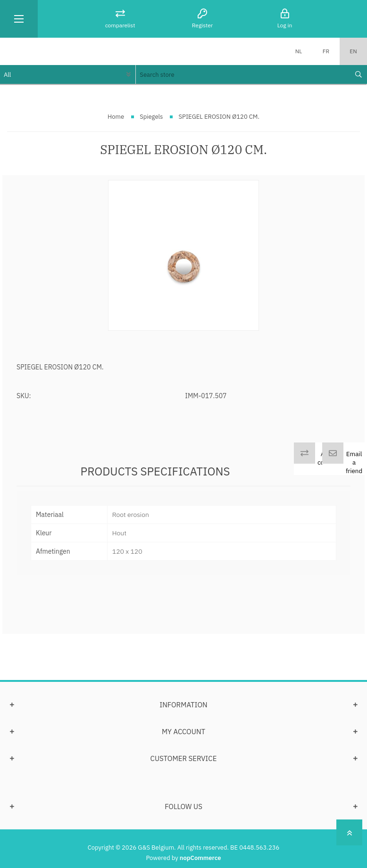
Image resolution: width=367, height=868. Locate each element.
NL (299, 51)
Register (202, 25)
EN (353, 51)
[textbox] (242, 74)
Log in (285, 25)
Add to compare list (330, 462)
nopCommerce (200, 858)
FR (326, 51)
